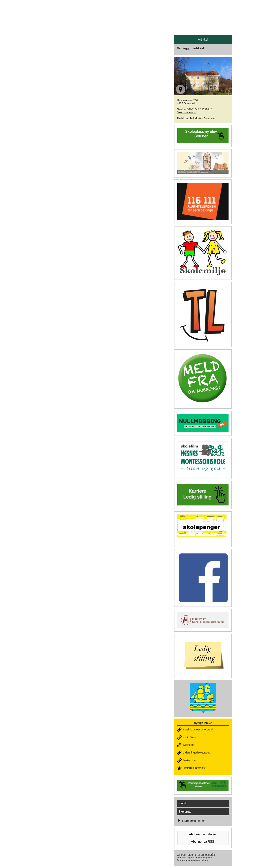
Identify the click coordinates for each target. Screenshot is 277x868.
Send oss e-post (187, 112)
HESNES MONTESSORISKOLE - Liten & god (109, 12)
